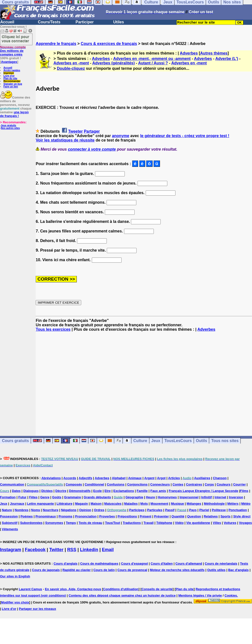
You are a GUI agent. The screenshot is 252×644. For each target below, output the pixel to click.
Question (194, 516)
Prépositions (127, 516)
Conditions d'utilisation (121, 589)
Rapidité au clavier (77, 570)
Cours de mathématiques (99, 564)
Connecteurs (160, 484)
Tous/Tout (113, 523)
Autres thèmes (214, 53)
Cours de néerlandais (221, 564)
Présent (145, 516)
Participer (85, 22)
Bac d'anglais (238, 570)
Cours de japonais (46, 570)
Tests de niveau (90, 523)
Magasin (81, 504)
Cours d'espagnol (134, 564)
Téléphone (164, 523)
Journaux (17, 504)
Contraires (194, 484)
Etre (107, 491)
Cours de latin (104, 570)
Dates (16, 491)
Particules (155, 510)
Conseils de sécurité (157, 589)
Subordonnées (31, 523)
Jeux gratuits (8, 125)
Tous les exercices (53, 329)
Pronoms (65, 516)
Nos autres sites (10, 128)
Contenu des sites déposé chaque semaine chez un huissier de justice (122, 595)
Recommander (12, 81)
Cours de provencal (132, 570)
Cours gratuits (15, 441)
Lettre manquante (40, 504)
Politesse (219, 510)
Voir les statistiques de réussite (65, 140)
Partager (92, 131)
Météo (246, 504)
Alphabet (119, 478)
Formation (8, 497)
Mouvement (159, 504)
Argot (161, 478)
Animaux (135, 478)
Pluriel (204, 510)
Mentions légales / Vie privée (200, 595)
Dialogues (31, 491)
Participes (137, 510)
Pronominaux (46, 516)
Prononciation (86, 516)
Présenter (161, 516)
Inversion (236, 497)
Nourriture (51, 510)
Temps (71, 523)
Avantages (9, 62)
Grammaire (72, 497)
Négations (69, 510)
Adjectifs (86, 478)
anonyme (121, 136)
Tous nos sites (225, 441)
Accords (70, 478)
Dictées (47, 491)
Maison (96, 504)
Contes (178, 484)
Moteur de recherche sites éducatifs (177, 570)
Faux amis (158, 491)
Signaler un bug (13, 84)
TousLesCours (178, 441)
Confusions (116, 484)
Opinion (85, 510)
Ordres (99, 510)
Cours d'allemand (189, 564)
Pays (193, 510)
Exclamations (124, 491)
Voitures (230, 523)
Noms (36, 510)
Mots (144, 504)
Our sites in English (15, 576)
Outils (201, 441)
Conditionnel (94, 484)
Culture (140, 441)
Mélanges (194, 504)
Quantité (178, 516)
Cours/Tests (49, 22)
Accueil (7, 22)
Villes (217, 523)
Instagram (11, 550)
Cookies (231, 595)
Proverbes (107, 516)
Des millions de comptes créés (13, 51)
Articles (174, 478)
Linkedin (89, 550)
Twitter (56, 550)
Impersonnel (189, 497)
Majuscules (113, 504)
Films (244, 491)
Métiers (233, 504)
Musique (178, 504)
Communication (12, 484)
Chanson (220, 478)
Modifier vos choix (15, 602)
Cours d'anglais (66, 564)
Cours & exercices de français (109, 44)
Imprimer (9, 73)
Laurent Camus (30, 589)
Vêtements (10, 529)
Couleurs (223, 484)
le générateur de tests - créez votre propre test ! (185, 136)
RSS (72, 550)
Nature (7, 510)
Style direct (242, 516)
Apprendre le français (56, 44)
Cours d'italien (162, 564)
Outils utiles (216, 570)
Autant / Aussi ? (153, 63)
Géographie (134, 497)
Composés (74, 484)
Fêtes (33, 497)
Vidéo (179, 523)
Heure (150, 497)
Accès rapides (12, 70)
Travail (149, 523)
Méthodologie (214, 504)
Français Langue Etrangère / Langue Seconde (203, 491)
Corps (209, 484)
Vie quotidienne (198, 523)
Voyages (245, 523)
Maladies (131, 504)
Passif (170, 510)
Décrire (61, 491)
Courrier (239, 484)
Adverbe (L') (227, 59)
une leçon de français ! (14, 114)
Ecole (98, 491)
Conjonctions (137, 484)
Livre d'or (9, 76)
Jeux (156, 441)
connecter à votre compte (92, 149)
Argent (149, 478)
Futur (22, 497)
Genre (45, 497)
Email (108, 550)
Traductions (132, 523)
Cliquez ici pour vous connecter (16, 39)
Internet (220, 497)
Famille (142, 491)
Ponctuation (238, 510)
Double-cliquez (71, 68)
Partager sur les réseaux (38, 609)
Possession (9, 516)
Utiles (119, 22)
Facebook (35, 550)
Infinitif (207, 497)
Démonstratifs (80, 491)
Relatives (211, 516)
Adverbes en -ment (71, 63)
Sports (226, 516)
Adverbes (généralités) (114, 63)
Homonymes (167, 497)
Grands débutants (97, 497)
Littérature (64, 504)
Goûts (57, 497)
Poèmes (27, 516)
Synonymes (54, 523)
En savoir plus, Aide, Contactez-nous (73, 589)
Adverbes (189, 53)
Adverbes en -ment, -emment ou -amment (152, 59)
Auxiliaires (202, 478)
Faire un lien (11, 87)
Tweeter (75, 131)
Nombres (21, 510)
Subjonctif (10, 523)
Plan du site (10, 79)
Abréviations (51, 478)
